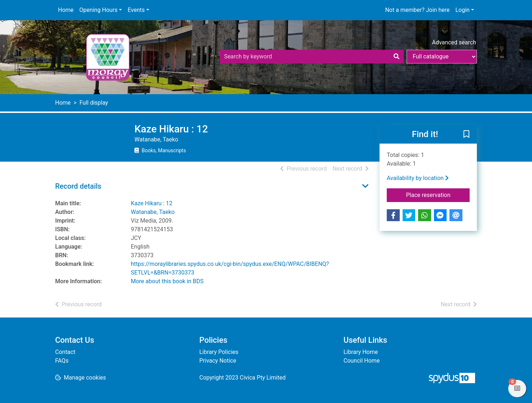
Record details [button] (78, 186)
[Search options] (442, 57)
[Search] (396, 57)
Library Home (361, 352)
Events (136, 10)
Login (462, 10)
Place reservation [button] (438, 194)
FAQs (62, 361)
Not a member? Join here (417, 10)
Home (66, 10)
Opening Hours (98, 10)
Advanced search (454, 42)
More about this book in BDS (167, 281)
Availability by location (418, 178)
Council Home (362, 361)
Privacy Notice (218, 361)
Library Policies (219, 352)
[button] (466, 135)
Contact (65, 352)
